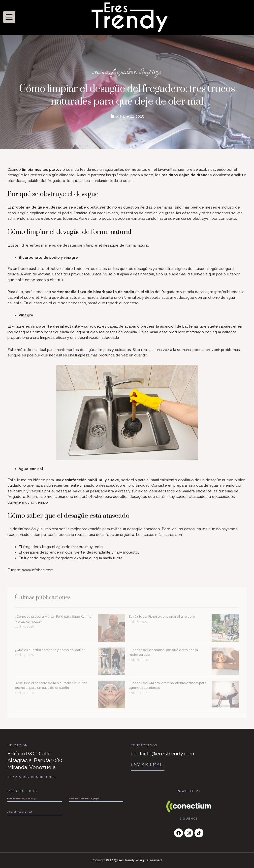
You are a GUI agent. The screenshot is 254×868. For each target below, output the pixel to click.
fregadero (124, 72)
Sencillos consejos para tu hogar (22, 799)
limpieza (151, 72)
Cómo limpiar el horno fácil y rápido (84, 799)
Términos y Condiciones (32, 777)
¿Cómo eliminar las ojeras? (20, 812)
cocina (100, 72)
